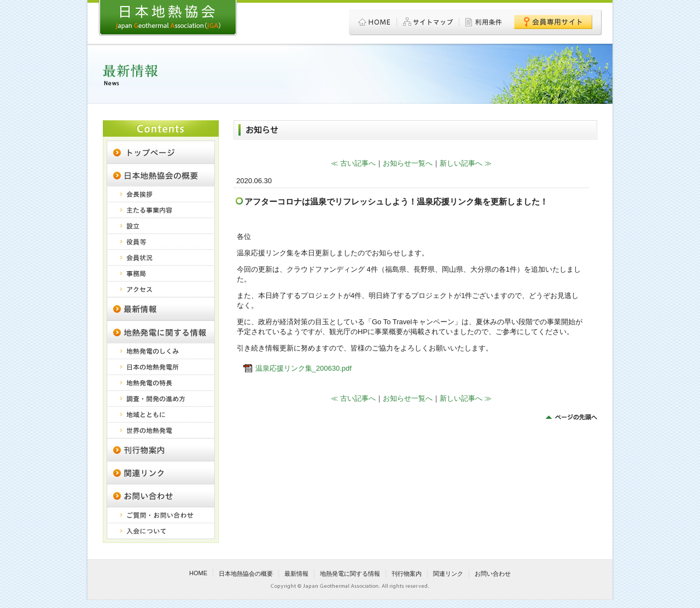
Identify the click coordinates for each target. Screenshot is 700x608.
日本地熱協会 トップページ (161, 152)
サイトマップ (428, 22)
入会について (161, 531)
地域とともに (161, 415)
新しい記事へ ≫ (466, 163)
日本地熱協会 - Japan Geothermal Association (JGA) (168, 18)
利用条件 (485, 22)
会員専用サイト (553, 22)
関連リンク (161, 472)
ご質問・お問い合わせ (161, 515)
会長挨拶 (161, 194)
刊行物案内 (161, 449)
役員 (161, 242)
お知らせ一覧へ (408, 163)
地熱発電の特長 (161, 383)
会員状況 (161, 258)
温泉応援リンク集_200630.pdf (304, 368)
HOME (375, 22)
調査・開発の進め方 (161, 399)
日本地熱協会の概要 (161, 175)
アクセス (161, 289)
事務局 (161, 274)
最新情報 (296, 574)
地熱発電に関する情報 (161, 332)
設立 (161, 226)
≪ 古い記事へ (353, 163)
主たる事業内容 (161, 210)
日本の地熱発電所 (161, 367)
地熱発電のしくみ (161, 351)
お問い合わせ (493, 574)
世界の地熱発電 (161, 430)
